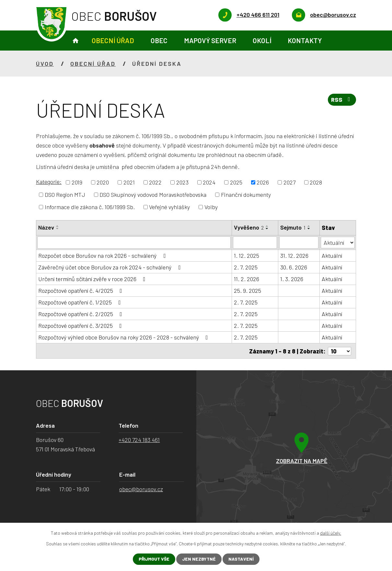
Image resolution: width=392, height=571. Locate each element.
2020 (103, 182)
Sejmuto (293, 227)
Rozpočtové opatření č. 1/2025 (81, 302)
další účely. (331, 533)
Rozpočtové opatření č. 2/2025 (81, 314)
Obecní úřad (113, 40)
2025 (236, 182)
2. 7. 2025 (246, 267)
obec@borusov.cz (141, 488)
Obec (159, 40)
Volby (211, 207)
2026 (263, 182)
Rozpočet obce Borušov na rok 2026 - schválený (103, 256)
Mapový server (210, 40)
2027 (289, 182)
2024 (209, 182)
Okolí (262, 40)
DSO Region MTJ (65, 195)
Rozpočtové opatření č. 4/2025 (81, 291)
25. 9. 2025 (248, 291)
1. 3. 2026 (292, 279)
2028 (316, 182)
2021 (129, 182)
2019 (77, 182)
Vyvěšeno (249, 227)
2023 (182, 182)
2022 (155, 182)
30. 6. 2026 (294, 267)
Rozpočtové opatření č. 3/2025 (81, 326)
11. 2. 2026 (247, 279)
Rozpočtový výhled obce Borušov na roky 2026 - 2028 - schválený (124, 337)
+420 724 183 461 (139, 439)
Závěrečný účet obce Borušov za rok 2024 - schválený (111, 267)
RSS (342, 100)
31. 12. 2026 (294, 256)
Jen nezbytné (199, 559)
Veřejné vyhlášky (169, 207)
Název (46, 227)
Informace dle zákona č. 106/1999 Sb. (90, 207)
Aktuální (332, 256)
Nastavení (242, 559)
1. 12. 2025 (247, 256)
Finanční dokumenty (246, 195)
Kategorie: (49, 182)
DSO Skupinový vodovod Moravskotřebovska (153, 195)
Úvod (75, 41)
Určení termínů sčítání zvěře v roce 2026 (93, 279)
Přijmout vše (154, 559)
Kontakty (305, 40)
